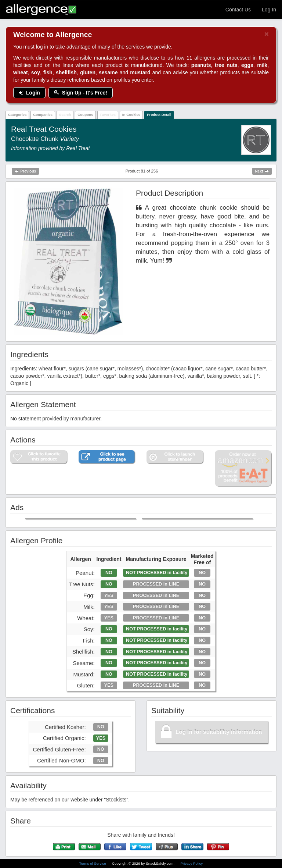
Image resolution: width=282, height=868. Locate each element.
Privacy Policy (191, 863)
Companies (43, 115)
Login (29, 93)
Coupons (85, 115)
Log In (269, 10)
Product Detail (159, 115)
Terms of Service (93, 863)
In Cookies (131, 115)
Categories (17, 115)
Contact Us (238, 10)
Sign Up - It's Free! (81, 93)
